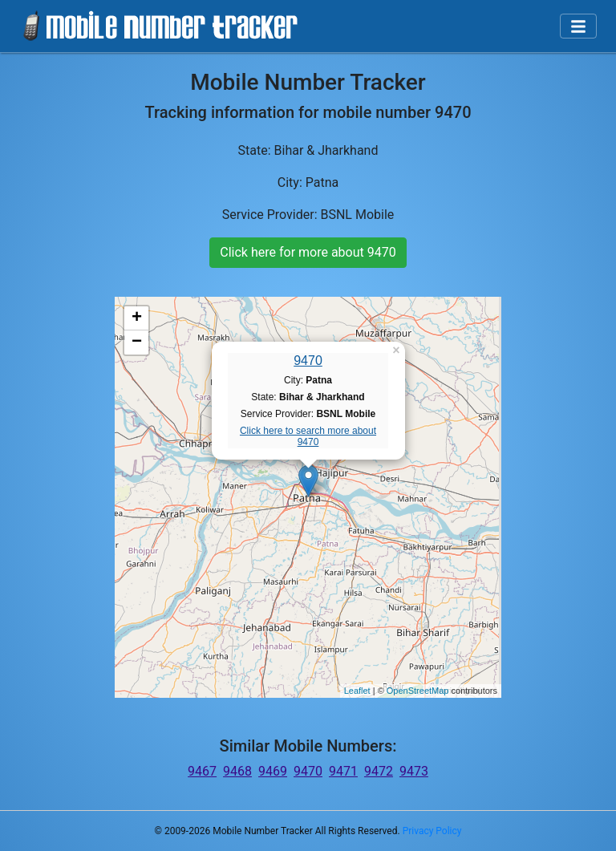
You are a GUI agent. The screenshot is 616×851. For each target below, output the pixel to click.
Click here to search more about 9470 (308, 436)
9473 (414, 771)
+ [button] (137, 318)
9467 (202, 771)
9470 (308, 361)
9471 (343, 771)
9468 (237, 771)
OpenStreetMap (418, 691)
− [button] (137, 342)
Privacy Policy (432, 831)
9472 (379, 771)
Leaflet (357, 691)
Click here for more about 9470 (308, 252)
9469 (273, 771)
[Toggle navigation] (578, 26)
